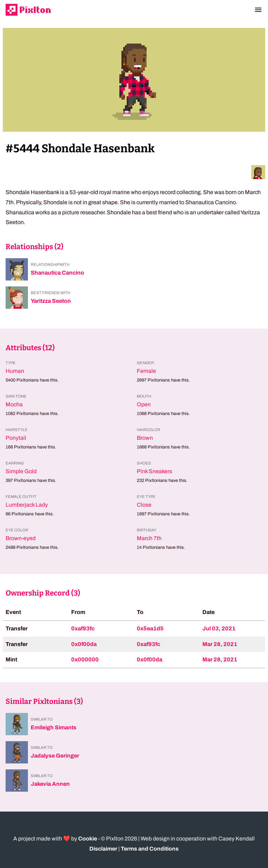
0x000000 (85, 659)
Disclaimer (103, 849)
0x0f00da (84, 644)
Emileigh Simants (54, 727)
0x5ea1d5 (150, 628)
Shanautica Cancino (57, 273)
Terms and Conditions (150, 849)
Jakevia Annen (50, 784)
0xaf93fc (83, 628)
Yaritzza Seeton (51, 301)
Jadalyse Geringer (55, 756)
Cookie (88, 839)
